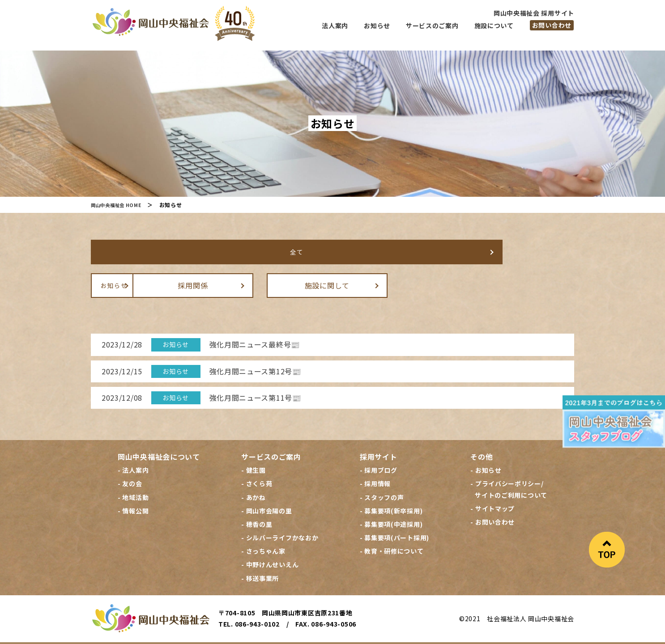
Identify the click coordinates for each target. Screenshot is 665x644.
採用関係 (286, 285)
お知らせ (151, 285)
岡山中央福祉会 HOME (120, 205)
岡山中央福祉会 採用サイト (534, 13)
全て (151, 251)
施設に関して (420, 285)
